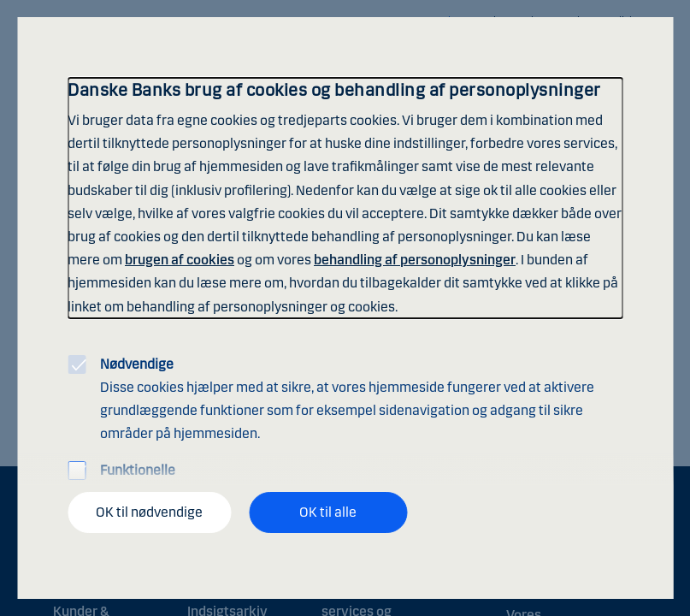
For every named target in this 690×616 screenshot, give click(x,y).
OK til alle (328, 512)
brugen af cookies (180, 260)
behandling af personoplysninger (415, 260)
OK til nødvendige (149, 512)
